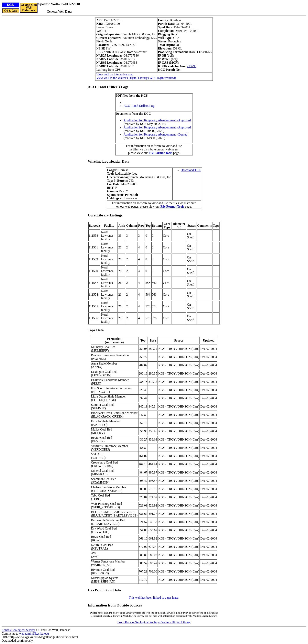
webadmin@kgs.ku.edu (34, 633)
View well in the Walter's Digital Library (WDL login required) (136, 78)
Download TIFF (191, 170)
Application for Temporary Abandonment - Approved (157, 120)
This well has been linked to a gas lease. (154, 598)
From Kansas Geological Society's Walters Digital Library (154, 622)
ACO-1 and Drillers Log (139, 106)
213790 (192, 66)
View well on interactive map (115, 74)
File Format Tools (161, 153)
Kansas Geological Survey (18, 630)
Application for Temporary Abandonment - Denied (155, 134)
